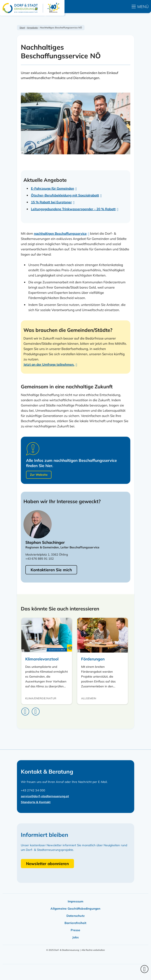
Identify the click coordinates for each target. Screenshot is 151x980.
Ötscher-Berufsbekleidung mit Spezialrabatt (65, 195)
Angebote (32, 28)
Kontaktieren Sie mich (51, 570)
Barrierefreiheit (75, 923)
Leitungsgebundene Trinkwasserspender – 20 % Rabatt (73, 209)
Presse (75, 930)
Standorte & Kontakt (36, 802)
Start (22, 28)
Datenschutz (75, 916)
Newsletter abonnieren (47, 864)
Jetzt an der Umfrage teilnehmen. (49, 364)
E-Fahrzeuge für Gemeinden (53, 188)
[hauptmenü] (140, 7)
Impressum (76, 901)
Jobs (75, 937)
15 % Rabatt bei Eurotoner (51, 202)
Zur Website (39, 475)
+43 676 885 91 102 (40, 559)
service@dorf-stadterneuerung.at (45, 796)
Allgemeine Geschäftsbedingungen (75, 909)
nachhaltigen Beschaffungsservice (60, 233)
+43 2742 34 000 (33, 790)
